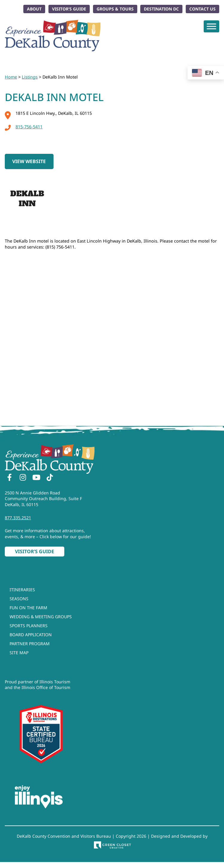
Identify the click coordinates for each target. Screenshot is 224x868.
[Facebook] (9, 478)
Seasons (19, 599)
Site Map (19, 653)
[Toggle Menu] (211, 26)
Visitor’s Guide (69, 9)
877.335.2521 (18, 518)
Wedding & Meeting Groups (41, 617)
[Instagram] (23, 478)
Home (11, 77)
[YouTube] (36, 478)
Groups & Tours (115, 9)
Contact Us (202, 9)
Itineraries (22, 590)
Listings (30, 77)
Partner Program (30, 644)
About (34, 9)
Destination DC (161, 9)
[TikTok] (50, 478)
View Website (29, 161)
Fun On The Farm (28, 608)
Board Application (31, 635)
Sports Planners (29, 626)
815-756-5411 (24, 127)
